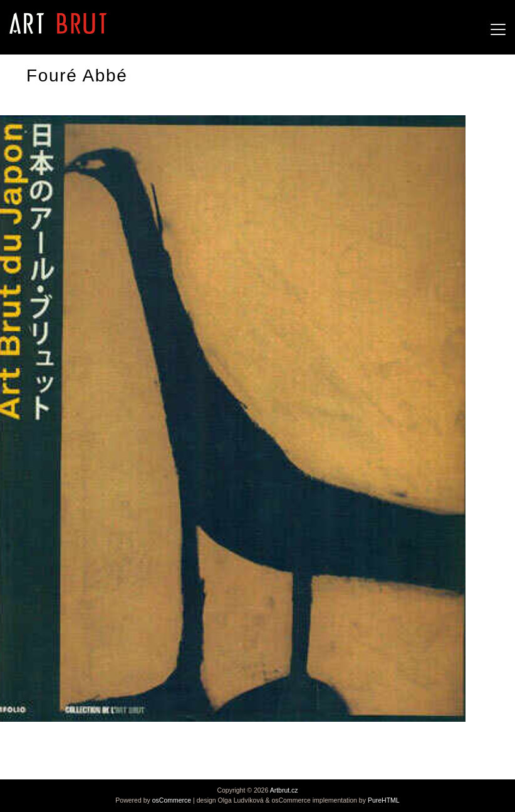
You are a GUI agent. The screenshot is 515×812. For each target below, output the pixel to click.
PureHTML (384, 800)
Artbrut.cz (284, 790)
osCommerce (172, 800)
